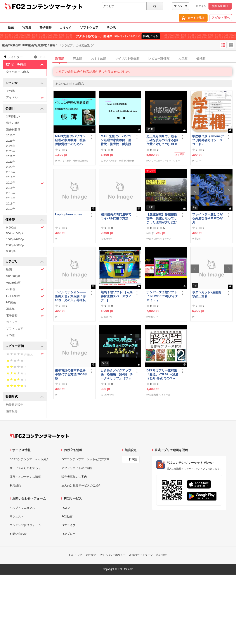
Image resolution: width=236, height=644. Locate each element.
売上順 (78, 58)
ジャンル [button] (25, 83)
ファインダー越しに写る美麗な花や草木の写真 (207, 218)
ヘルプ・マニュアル (22, 508)
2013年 (11, 204)
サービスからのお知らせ (25, 468)
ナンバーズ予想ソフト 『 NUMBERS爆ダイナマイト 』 (163, 296)
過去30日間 (13, 130)
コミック (66, 27)
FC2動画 (67, 516)
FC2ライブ (68, 525)
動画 (11, 27)
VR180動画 (13, 276)
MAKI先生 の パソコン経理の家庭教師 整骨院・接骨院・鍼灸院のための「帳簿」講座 (116, 140)
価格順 (201, 58)
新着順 (60, 58)
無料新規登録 (220, 6)
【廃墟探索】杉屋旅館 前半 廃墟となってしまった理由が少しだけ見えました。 (163, 218)
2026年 (11, 135)
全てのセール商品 (17, 72)
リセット (40, 57)
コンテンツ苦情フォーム (25, 525)
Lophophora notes (69, 214)
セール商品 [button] (25, 64)
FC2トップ (76, 555)
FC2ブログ (68, 534)
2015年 (11, 193)
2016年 (11, 188)
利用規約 (15, 485)
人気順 (183, 58)
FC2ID (66, 508)
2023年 (11, 151)
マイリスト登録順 (127, 58)
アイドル (25, 98)
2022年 (11, 156)
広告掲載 (161, 555)
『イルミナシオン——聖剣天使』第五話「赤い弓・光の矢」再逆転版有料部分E (70, 296)
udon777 (108, 317)
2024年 (11, 146)
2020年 (11, 167)
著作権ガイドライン (141, 555)
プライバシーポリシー (113, 555)
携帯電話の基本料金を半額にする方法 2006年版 (71, 374)
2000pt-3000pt (15, 245)
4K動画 (25, 289)
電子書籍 (45, 27)
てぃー (198, 161)
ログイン (201, 6)
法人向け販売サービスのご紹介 (81, 485)
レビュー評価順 (159, 58)
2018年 (11, 177)
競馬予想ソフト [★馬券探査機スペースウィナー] (117, 296)
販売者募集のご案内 (74, 477)
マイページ (180, 6)
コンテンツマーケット (54, 7)
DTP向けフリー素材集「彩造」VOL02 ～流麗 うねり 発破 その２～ (162, 374)
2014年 (11, 198)
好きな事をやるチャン (160, 239)
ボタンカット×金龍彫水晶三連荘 (207, 294)
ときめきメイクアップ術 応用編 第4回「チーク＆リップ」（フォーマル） (117, 374)
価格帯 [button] (25, 220)
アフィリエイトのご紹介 (77, 468)
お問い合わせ (18, 534)
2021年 (11, 162)
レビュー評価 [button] (25, 346)
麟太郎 (198, 239)
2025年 (11, 141)
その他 (111, 27)
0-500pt (25, 227)
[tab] (145, 59)
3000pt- (11, 251)
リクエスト (17, 516)
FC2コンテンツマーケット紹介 (29, 459)
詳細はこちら (151, 36)
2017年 (25, 183)
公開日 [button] (25, 109)
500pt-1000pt (15, 233)
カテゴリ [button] (25, 262)
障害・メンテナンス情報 (25, 477)
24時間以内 (13, 116)
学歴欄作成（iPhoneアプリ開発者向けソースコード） (208, 140)
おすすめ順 (99, 58)
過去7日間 (13, 123)
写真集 (27, 27)
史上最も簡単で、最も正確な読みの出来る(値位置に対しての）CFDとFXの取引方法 (162, 140)
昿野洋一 (108, 239)
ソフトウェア (89, 27)
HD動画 (11, 302)
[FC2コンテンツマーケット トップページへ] (39, 436)
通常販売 (12, 411)
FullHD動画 (25, 296)
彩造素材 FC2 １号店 (160, 395)
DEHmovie (109, 395)
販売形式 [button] (25, 397)
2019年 (11, 172)
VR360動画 (13, 283)
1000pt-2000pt (15, 239)
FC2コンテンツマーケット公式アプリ (85, 459)
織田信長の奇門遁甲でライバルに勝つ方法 (116, 216)
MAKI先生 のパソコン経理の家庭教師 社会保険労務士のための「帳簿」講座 (70, 140)
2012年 (11, 209)
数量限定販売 (15, 405)
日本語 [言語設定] (133, 459)
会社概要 (91, 555)
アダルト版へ (221, 18)
